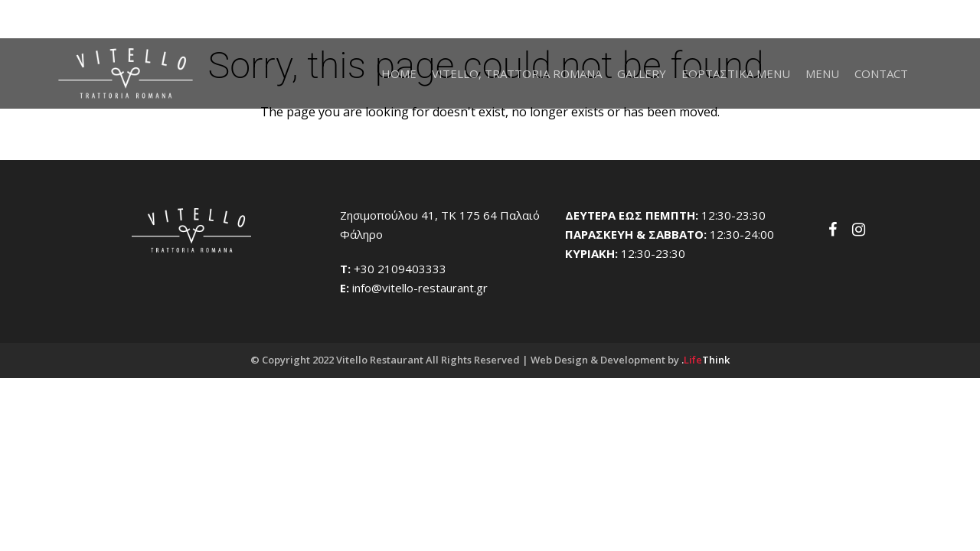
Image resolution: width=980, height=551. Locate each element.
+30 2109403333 (400, 269)
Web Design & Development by (630, 360)
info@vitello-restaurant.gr (420, 288)
